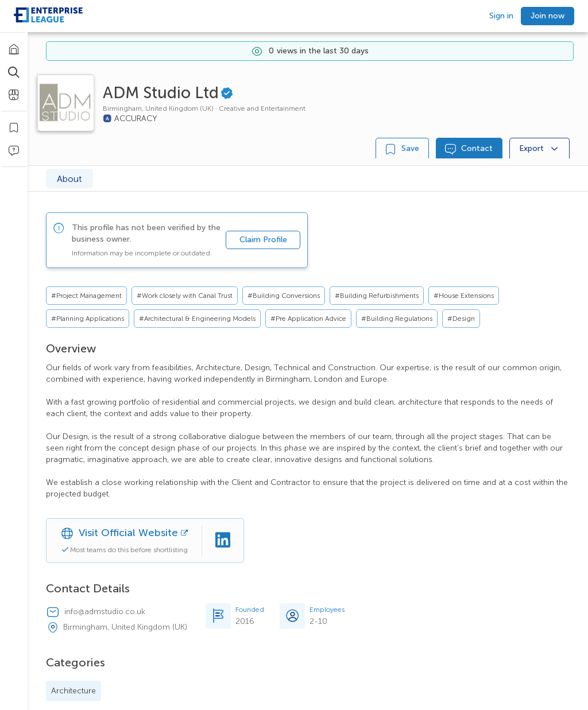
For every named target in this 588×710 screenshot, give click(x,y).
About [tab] (69, 179)
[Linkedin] (223, 541)
